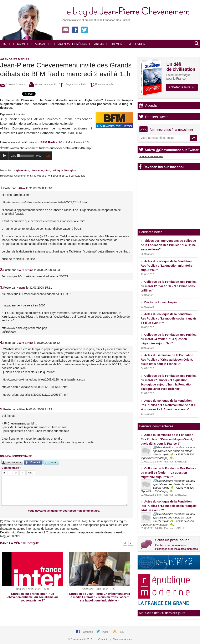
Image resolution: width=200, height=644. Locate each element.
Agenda (151, 106)
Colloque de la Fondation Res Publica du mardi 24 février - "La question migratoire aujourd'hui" (169, 339)
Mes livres (135, 44)
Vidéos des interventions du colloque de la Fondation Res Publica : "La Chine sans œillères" (168, 245)
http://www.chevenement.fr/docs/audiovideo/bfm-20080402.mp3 (48, 148)
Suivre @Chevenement (151, 156)
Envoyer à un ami (13, 84)
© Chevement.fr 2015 (81, 639)
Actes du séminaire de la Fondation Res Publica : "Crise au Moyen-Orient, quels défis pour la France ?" (167, 360)
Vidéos (97, 44)
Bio (4, 44)
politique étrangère (64, 170)
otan (47, 170)
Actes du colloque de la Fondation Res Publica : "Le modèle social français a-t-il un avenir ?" (169, 318)
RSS (121, 632)
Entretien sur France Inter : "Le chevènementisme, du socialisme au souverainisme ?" (33, 597)
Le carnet (19, 44)
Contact (102, 639)
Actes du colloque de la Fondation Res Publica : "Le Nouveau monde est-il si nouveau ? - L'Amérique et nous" (168, 405)
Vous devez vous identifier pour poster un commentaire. (64, 511)
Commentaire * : (12, 468)
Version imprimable (42, 84)
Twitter (106, 632)
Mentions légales (121, 639)
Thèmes (114, 44)
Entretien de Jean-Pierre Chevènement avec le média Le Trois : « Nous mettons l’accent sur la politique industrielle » (100, 597)
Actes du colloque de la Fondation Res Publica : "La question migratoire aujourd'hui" (167, 266)
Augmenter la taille (73, 84)
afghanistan (22, 170)
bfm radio (37, 170)
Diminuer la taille (102, 84)
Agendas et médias (71, 44)
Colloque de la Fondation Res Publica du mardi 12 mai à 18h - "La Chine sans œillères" (169, 286)
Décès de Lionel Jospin (160, 302)
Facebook (88, 632)
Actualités (41, 44)
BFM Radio (48, 142)
